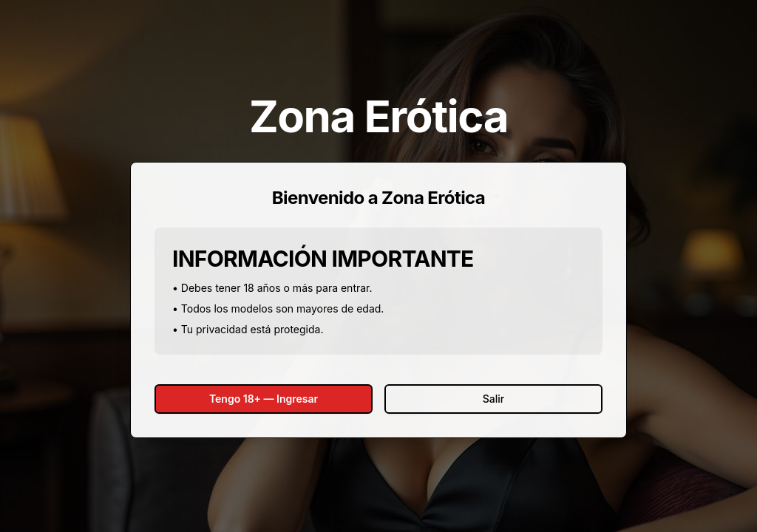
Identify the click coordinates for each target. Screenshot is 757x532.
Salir (493, 399)
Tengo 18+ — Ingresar (264, 399)
